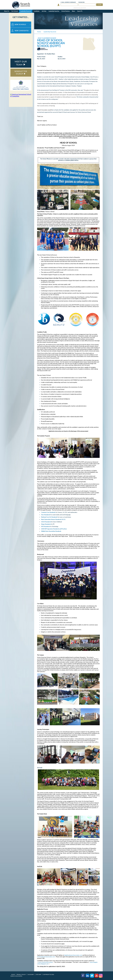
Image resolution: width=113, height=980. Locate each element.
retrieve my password (80, 8)
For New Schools (16, 22)
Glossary (31, 974)
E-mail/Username (68, 2)
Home (13, 974)
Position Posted (41, 57)
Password (81, 2)
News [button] (73, 11)
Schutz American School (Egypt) (51, 44)
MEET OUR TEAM (21, 63)
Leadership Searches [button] (54, 11)
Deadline (60, 57)
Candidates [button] (36, 11)
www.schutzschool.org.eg (45, 962)
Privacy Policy (21, 974)
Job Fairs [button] (44, 11)
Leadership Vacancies (26, 11)
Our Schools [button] (15, 11)
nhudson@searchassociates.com (46, 957)
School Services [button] (66, 11)
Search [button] (80, 11)
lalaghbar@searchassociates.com (73, 955)
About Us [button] (7, 11)
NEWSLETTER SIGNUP (21, 73)
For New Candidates (17, 28)
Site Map (38, 974)
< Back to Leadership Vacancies (47, 38)
